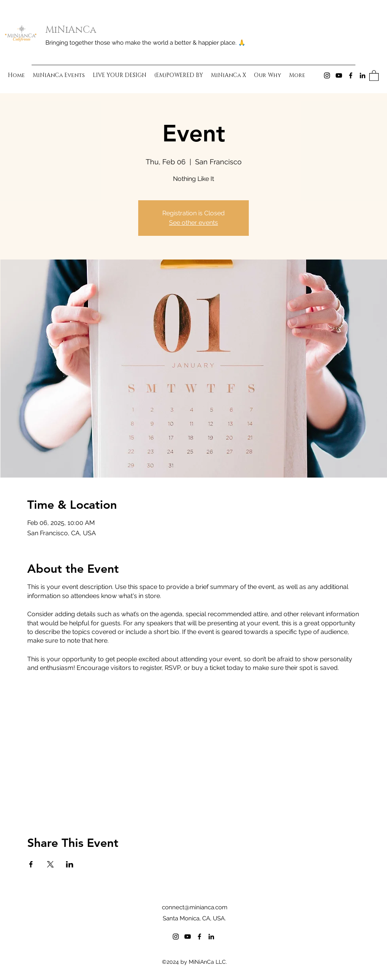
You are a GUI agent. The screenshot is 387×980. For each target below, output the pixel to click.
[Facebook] (351, 75)
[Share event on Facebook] (31, 864)
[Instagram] (327, 75)
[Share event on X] (50, 864)
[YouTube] (339, 75)
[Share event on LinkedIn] (70, 864)
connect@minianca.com (195, 907)
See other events (193, 223)
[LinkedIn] (363, 75)
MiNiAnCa (71, 30)
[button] (374, 75)
